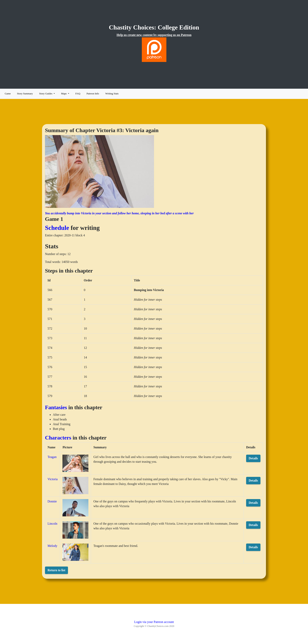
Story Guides (46, 94)
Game (8, 94)
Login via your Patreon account (154, 622)
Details (253, 458)
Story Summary (25, 94)
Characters (58, 438)
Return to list (56, 570)
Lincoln (52, 524)
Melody (52, 546)
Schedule (57, 228)
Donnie (52, 501)
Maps (64, 94)
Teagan (52, 457)
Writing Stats (112, 94)
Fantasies (56, 407)
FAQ (78, 94)
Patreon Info (93, 94)
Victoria (53, 479)
